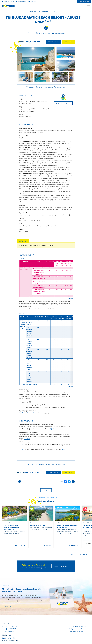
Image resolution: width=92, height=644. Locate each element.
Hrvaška (39, 11)
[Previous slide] (19, 77)
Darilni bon (9, 606)
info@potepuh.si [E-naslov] (33, 1)
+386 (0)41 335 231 (9, 629)
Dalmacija (45, 11)
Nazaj (46, 490)
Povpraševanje (84, 2)
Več (63, 449)
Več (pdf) (52, 429)
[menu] (88, 6)
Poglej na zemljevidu (63, 103)
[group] (25, 77)
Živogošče (53, 11)
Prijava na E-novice (60, 566)
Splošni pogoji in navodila (27, 413)
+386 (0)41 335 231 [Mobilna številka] (21, 1)
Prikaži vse (84, 554)
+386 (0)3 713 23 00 (9, 626)
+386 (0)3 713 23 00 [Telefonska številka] (8, 1)
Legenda (71, 298)
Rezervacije (68, 42)
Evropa (33, 11)
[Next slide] (73, 77)
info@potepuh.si (8, 631)
